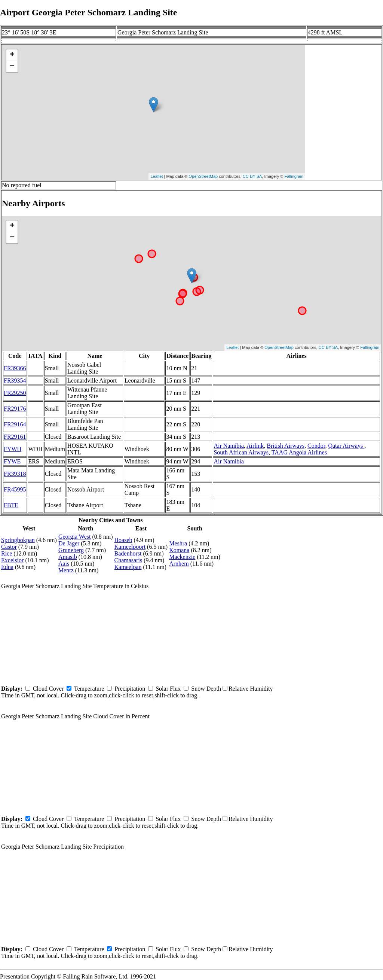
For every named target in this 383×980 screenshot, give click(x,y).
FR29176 (15, 409)
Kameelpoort (130, 547)
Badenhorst (128, 553)
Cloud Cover (48, 689)
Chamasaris (128, 560)
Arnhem (179, 564)
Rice (7, 553)
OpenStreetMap (203, 176)
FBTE (11, 505)
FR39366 (15, 368)
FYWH (13, 449)
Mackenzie (182, 557)
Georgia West (75, 537)
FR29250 (15, 393)
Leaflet (157, 176)
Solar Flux (168, 689)
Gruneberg (71, 550)
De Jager (69, 543)
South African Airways (241, 452)
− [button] (12, 67)
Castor (9, 547)
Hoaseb (123, 540)
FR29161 (15, 437)
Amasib (68, 557)
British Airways (286, 446)
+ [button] (12, 55)
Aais (64, 564)
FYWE (12, 461)
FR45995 (15, 489)
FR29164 (15, 424)
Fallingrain (294, 176)
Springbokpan (18, 540)
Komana (179, 550)
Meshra (178, 543)
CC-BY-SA (252, 176)
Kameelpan (128, 567)
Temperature (89, 689)
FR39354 (15, 381)
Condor (316, 446)
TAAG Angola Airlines (299, 452)
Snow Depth (206, 689)
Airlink (255, 446)
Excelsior (12, 560)
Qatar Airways (346, 446)
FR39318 (15, 474)
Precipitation (130, 689)
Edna (7, 567)
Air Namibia (229, 446)
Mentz (66, 570)
